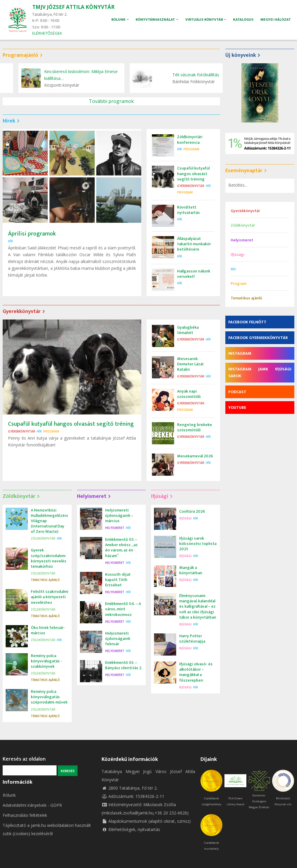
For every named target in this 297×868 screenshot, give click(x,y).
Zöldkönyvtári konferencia (69, 71)
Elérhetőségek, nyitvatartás (131, 829)
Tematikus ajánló (45, 580)
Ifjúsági (160, 496)
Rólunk (9, 795)
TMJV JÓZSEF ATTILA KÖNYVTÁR (73, 7)
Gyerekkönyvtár (191, 186)
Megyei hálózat (276, 20)
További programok (111, 101)
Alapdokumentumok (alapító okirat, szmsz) (146, 821)
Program (191, 149)
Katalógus (243, 20)
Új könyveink (241, 55)
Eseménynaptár (244, 171)
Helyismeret (92, 496)
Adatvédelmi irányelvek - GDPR (32, 805)
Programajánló (20, 55)
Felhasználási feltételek (25, 815)
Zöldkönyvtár (19, 496)
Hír (11, 241)
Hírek (9, 121)
